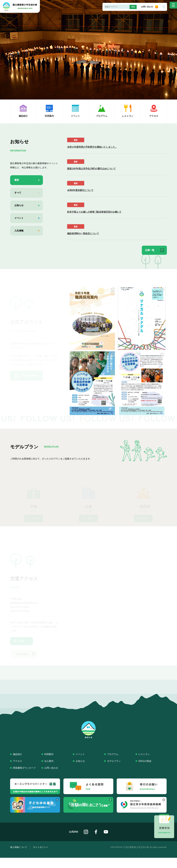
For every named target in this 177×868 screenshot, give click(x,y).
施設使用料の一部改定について (83, 234)
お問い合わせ (150, 7)
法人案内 (49, 771)
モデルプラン (114, 771)
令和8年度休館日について (80, 190)
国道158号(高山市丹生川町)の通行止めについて (91, 169)
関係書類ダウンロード (24, 778)
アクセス (18, 771)
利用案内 (49, 765)
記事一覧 (148, 251)
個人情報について (19, 858)
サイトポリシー (41, 858)
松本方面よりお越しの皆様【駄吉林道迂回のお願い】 (94, 212)
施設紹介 (18, 765)
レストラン (144, 765)
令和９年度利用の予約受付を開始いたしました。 (92, 147)
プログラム (113, 765)
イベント (80, 765)
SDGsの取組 (145, 771)
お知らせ (80, 771)
